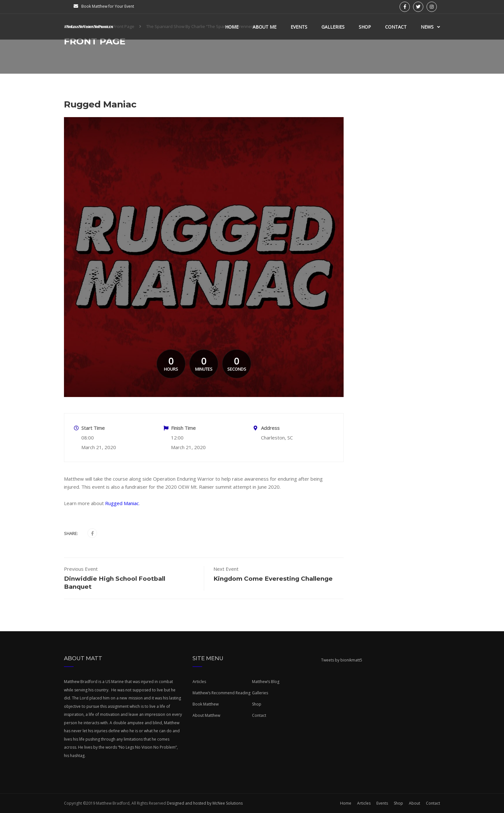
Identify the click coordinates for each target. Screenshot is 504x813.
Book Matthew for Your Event (108, 6)
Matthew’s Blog (266, 682)
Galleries (333, 27)
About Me (265, 27)
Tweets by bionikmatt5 (342, 660)
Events (299, 27)
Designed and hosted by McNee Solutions (204, 803)
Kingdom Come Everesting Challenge (273, 579)
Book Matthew (206, 704)
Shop (365, 27)
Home (232, 27)
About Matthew (206, 715)
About (414, 803)
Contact (396, 27)
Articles (199, 682)
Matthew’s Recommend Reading (221, 693)
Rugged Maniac (122, 503)
